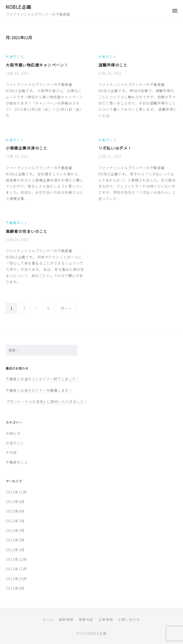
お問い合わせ (129, 619)
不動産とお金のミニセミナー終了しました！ (43, 379)
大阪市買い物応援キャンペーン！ (37, 65)
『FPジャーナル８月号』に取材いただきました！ (47, 401)
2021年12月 (16, 559)
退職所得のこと (113, 65)
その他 (11, 452)
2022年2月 (15, 540)
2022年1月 (15, 550)
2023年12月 (16, 492)
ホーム (48, 619)
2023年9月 (15, 501)
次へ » (66, 308)
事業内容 (86, 619)
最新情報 (66, 619)
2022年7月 (15, 521)
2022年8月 (15, 511)
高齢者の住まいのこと (27, 231)
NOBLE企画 (19, 7)
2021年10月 (16, 579)
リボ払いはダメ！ (115, 148)
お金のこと (15, 56)
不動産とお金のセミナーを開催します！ (39, 390)
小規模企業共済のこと (27, 148)
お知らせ (13, 433)
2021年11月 (16, 569)
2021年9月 (15, 588)
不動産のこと (17, 223)
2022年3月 (15, 530)
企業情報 (106, 619)
